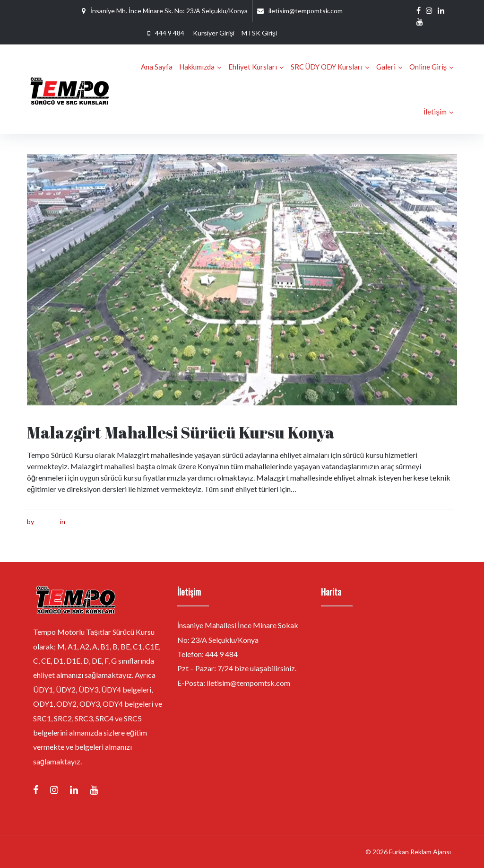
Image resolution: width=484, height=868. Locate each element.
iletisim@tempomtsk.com (306, 11)
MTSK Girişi (259, 33)
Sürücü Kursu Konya (97, 522)
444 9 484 (170, 33)
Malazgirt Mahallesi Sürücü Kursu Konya (181, 432)
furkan (45, 522)
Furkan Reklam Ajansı (420, 852)
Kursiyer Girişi (214, 33)
